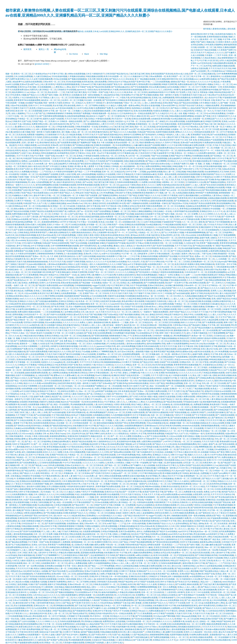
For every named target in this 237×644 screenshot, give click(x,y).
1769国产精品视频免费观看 (51, 394)
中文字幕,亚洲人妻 (218, 354)
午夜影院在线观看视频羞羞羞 (67, 84)
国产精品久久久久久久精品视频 (123, 132)
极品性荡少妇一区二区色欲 (135, 325)
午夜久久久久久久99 (117, 92)
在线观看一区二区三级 (207, 47)
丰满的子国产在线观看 (67, 428)
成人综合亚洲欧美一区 (104, 428)
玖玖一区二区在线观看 (161, 537)
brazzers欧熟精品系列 (34, 238)
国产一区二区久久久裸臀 (121, 436)
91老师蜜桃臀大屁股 (107, 267)
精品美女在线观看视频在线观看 (98, 111)
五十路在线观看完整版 (73, 254)
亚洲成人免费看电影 (30, 283)
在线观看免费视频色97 (134, 426)
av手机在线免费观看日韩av (117, 251)
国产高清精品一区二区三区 (221, 156)
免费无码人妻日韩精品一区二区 (43, 90)
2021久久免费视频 (22, 172)
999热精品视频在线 (217, 360)
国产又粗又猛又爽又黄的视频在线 (89, 606)
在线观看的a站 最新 (75, 524)
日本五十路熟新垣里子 (95, 74)
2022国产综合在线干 (187, 106)
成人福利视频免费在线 (35, 558)
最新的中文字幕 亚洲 (198, 510)
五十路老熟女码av (39, 74)
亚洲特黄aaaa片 (151, 426)
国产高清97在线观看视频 (46, 177)
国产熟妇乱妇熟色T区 (195, 391)
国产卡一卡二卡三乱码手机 (126, 233)
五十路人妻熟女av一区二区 (65, 291)
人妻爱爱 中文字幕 (94, 166)
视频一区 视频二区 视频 (200, 164)
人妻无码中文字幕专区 (47, 553)
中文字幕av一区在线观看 (87, 222)
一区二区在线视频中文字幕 (224, 637)
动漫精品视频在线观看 (217, 198)
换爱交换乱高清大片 (27, 627)
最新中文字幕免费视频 (57, 584)
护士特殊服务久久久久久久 (52, 521)
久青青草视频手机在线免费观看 (186, 211)
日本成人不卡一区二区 (29, 394)
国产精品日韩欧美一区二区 (21, 320)
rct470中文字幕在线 (68, 222)
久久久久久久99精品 (123, 365)
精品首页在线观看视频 (15, 256)
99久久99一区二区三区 (69, 500)
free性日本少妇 (12, 235)
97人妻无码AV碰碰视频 (113, 103)
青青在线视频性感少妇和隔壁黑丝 (189, 98)
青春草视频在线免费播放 (85, 489)
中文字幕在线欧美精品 (61, 415)
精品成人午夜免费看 (222, 82)
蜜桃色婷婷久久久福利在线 (34, 640)
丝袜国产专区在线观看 (134, 307)
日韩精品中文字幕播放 (27, 365)
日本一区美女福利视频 (136, 524)
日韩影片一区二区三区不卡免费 (192, 87)
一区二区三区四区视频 (58, 209)
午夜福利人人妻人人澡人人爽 (177, 135)
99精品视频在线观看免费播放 (181, 116)
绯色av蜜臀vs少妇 (20, 140)
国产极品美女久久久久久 (109, 259)
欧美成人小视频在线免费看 (208, 106)
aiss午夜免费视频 (66, 285)
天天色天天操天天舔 (53, 354)
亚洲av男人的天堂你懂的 (61, 145)
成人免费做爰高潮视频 (199, 404)
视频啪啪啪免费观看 (95, 307)
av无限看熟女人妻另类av (211, 195)
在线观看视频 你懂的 (96, 243)
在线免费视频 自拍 (29, 389)
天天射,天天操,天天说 (215, 145)
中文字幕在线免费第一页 (122, 381)
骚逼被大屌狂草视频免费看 (83, 378)
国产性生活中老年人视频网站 (75, 635)
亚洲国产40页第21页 (110, 407)
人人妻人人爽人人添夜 (38, 412)
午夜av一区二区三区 (132, 103)
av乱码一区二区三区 (185, 328)
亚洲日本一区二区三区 (110, 185)
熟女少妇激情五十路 (194, 277)
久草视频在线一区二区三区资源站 (76, 473)
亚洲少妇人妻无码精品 (55, 558)
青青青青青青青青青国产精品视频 (154, 280)
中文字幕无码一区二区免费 (155, 624)
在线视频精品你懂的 (101, 415)
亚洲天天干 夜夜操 (94, 103)
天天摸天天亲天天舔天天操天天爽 (52, 338)
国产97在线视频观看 (139, 87)
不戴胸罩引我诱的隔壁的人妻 (124, 328)
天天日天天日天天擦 (213, 420)
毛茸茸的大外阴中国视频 (190, 320)
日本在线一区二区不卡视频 (217, 576)
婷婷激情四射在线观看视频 (130, 90)
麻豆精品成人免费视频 (23, 291)
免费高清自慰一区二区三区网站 (128, 367)
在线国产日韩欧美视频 (95, 198)
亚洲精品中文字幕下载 (195, 611)
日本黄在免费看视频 (223, 489)
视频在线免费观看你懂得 (75, 587)
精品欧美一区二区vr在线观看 (206, 330)
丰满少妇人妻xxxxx (77, 188)
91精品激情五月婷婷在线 (156, 301)
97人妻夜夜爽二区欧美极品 (53, 587)
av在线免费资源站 (49, 383)
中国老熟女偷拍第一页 (114, 307)
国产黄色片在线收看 (126, 291)
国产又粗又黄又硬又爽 (142, 640)
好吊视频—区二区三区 (87, 219)
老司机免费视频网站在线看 (47, 185)
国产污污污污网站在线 (155, 262)
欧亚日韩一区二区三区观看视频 (29, 111)
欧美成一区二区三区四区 (137, 92)
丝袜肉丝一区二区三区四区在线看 (67, 537)
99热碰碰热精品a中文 (14, 516)
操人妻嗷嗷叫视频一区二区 (177, 423)
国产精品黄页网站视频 (201, 299)
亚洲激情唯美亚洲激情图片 (143, 193)
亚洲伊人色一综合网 (209, 550)
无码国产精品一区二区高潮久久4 (106, 270)
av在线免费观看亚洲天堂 (155, 550)
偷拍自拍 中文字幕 (53, 267)
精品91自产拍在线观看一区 (72, 402)
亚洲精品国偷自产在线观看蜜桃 (211, 140)
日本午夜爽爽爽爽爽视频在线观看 (65, 246)
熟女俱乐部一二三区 (56, 92)
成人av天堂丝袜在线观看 (62, 108)
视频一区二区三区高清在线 (85, 248)
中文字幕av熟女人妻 (194, 127)
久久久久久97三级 (93, 188)
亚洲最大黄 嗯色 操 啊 (77, 166)
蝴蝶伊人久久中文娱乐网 (171, 145)
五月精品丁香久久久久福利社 (177, 481)
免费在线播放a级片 (186, 84)
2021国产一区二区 (16, 442)
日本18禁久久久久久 (87, 346)
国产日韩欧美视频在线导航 (206, 555)
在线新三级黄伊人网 (183, 254)
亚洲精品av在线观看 (20, 219)
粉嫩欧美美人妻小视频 (60, 132)
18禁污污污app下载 (179, 455)
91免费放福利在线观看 (212, 143)
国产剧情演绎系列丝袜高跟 (202, 508)
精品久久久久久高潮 (32, 383)
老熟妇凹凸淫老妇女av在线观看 (218, 391)
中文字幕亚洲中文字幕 (120, 285)
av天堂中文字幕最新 (126, 148)
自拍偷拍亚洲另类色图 (160, 119)
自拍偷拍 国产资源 (202, 116)
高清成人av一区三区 (116, 412)
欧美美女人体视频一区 (64, 407)
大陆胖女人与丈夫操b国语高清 (25, 98)
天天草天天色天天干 (91, 135)
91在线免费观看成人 (124, 145)
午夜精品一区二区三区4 (197, 113)
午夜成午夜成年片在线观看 (40, 333)
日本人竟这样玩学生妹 (76, 434)
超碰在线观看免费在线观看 (161, 201)
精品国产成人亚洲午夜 (61, 397)
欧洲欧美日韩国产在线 (121, 375)
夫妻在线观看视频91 (69, 595)
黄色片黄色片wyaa (58, 434)
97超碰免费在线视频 (219, 518)
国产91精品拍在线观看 (202, 246)
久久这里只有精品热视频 (151, 222)
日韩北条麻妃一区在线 (162, 211)
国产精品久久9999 (179, 108)
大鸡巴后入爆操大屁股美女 (74, 394)
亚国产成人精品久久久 (63, 444)
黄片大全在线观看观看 (145, 304)
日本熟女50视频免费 (62, 505)
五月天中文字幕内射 (101, 299)
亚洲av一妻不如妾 (127, 230)
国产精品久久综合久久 (20, 378)
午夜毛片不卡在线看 (183, 415)
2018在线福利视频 (59, 76)
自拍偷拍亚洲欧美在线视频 (200, 301)
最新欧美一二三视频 (120, 322)
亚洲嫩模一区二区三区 (121, 211)
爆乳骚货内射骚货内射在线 (79, 367)
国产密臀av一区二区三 (174, 492)
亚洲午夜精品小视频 (191, 436)
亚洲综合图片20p (211, 270)
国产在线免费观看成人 (29, 463)
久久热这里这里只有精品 (166, 227)
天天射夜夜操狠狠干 (167, 598)
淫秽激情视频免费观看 (57, 270)
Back (87, 54)
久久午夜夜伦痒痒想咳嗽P (63, 172)
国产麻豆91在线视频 (86, 140)
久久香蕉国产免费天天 (226, 50)
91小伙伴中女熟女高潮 (83, 108)
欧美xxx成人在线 (181, 74)
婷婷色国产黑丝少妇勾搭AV (36, 516)
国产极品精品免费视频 (27, 410)
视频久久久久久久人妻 (197, 455)
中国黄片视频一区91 (26, 177)
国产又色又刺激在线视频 (166, 124)
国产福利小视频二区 (53, 95)
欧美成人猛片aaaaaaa (122, 349)
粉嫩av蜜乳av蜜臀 (25, 317)
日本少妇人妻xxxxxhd (81, 389)
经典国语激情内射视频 (68, 346)
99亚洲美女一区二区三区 (51, 473)
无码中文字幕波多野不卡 (148, 439)
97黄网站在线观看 (56, 296)
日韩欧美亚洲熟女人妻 (155, 632)
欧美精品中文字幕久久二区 (128, 190)
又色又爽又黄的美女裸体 (98, 79)
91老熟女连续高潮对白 (126, 275)
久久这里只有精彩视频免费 (41, 79)
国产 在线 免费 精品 (63, 341)
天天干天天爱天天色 (25, 156)
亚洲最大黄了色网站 (227, 320)
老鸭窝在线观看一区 (156, 545)
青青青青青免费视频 (228, 243)
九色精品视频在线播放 (185, 193)
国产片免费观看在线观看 (154, 283)
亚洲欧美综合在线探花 (170, 487)
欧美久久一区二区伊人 (181, 407)
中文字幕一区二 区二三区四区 (178, 262)
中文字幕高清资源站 (75, 447)
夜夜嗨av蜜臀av (21, 439)
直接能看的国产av (217, 635)
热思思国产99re (121, 423)
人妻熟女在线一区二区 (90, 521)
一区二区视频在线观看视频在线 (88, 230)
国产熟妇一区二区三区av (159, 341)
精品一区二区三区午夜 (199, 399)
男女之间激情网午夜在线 (103, 233)
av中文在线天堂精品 (28, 391)
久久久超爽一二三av (189, 275)
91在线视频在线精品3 (199, 423)
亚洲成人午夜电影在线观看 (99, 119)
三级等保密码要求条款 (45, 603)
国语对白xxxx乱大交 (20, 288)
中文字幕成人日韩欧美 (140, 510)
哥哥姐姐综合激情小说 (192, 402)
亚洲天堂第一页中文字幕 (226, 264)
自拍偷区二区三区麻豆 (126, 267)
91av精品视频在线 (178, 119)
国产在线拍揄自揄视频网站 (128, 280)
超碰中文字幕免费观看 (107, 219)
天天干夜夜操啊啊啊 (227, 235)
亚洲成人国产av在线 (84, 182)
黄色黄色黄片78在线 (218, 404)
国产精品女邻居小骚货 (149, 362)
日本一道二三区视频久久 (73, 111)
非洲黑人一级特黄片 (191, 394)
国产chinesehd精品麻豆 (186, 230)
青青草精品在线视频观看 (190, 209)
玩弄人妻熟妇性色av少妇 (16, 571)
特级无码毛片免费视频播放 (119, 619)
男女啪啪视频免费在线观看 (163, 169)
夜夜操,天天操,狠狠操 (149, 190)
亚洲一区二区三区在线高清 (143, 227)
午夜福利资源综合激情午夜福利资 (63, 219)
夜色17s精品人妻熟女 (140, 404)
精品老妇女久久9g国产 (96, 116)
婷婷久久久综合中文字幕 (191, 322)
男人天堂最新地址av (216, 71)
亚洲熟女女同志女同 (130, 206)
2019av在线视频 (60, 79)
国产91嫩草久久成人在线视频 (143, 465)
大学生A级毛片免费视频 (125, 124)
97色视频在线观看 (91, 629)
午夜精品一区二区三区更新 (186, 304)
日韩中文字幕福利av (204, 177)
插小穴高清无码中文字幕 (145, 153)
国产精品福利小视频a (204, 84)
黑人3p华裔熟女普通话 (121, 108)
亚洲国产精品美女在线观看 (41, 211)
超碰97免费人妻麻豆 (208, 238)
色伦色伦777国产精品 (128, 195)
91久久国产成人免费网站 (84, 598)
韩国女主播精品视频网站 (142, 211)
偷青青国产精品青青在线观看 (103, 455)
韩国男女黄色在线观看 (100, 180)
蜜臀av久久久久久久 (151, 90)
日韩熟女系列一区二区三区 (170, 394)
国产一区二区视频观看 (175, 386)
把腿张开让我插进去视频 (50, 402)
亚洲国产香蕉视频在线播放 (65, 497)
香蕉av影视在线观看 (69, 283)
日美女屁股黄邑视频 (186, 177)
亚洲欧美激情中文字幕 (208, 227)
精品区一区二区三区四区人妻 (194, 225)
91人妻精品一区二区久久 (150, 137)
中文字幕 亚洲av (55, 280)
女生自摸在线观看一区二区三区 (98, 328)
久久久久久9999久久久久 (209, 214)
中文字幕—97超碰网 (140, 463)
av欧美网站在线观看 (197, 283)
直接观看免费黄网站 (50, 222)
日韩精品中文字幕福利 (110, 479)
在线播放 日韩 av (42, 434)
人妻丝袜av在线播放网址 (57, 264)
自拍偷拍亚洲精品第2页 (51, 481)
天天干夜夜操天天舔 (214, 487)
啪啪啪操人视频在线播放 (194, 307)
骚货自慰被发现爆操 (105, 423)
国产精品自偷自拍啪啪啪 (114, 177)
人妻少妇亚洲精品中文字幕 (45, 598)
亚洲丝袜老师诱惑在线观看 (28, 360)
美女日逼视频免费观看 (23, 606)
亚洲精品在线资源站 (15, 296)
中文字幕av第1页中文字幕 (210, 169)
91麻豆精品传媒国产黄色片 (108, 84)
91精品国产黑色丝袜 (146, 132)
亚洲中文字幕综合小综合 (80, 153)
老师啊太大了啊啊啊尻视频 (102, 352)
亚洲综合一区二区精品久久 (74, 103)
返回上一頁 (44, 49)
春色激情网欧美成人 (190, 90)
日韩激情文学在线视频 (66, 90)
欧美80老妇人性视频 (40, 426)
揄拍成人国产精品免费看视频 (120, 238)
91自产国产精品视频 (186, 259)
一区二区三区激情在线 (115, 116)
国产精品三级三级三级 (210, 124)
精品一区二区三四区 (146, 317)
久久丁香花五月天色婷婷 (95, 161)
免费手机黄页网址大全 (19, 79)
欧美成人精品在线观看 (63, 320)
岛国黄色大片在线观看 (106, 174)
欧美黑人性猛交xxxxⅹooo (40, 108)
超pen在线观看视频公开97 (19, 307)
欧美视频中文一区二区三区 (27, 198)
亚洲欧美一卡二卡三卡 (72, 381)
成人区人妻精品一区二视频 (204, 621)
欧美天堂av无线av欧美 (46, 235)
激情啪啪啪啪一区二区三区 (34, 529)
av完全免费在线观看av (170, 494)
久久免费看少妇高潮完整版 (149, 182)
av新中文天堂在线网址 (111, 254)
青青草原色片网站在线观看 (70, 534)
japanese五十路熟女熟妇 (87, 90)
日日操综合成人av (221, 336)
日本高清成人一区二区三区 (159, 484)
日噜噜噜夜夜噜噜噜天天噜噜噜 (59, 113)
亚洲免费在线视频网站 (217, 272)
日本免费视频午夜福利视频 (123, 333)
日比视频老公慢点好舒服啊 (147, 394)
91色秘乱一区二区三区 (75, 386)
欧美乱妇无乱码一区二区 (170, 248)
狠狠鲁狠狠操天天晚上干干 (120, 336)
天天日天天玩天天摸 (57, 262)
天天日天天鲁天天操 (59, 330)
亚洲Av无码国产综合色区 (190, 465)
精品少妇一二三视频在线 (211, 582)
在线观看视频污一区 (36, 635)
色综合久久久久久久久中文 (201, 82)
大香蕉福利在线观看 (202, 132)
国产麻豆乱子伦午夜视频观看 (218, 222)
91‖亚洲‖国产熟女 (186, 256)
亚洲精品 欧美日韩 (128, 584)
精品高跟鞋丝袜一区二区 (93, 534)
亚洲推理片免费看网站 (57, 582)
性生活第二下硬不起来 (201, 254)
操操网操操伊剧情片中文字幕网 (161, 92)
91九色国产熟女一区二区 (201, 471)
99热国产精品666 (19, 188)
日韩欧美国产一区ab (115, 225)
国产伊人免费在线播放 (224, 457)
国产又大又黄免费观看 (29, 275)
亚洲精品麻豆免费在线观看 (194, 145)
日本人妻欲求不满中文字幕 (173, 137)
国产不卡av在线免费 (14, 322)
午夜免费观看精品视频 (110, 521)
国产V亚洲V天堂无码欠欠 (102, 473)
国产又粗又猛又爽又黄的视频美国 (214, 584)
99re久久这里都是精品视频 (127, 566)
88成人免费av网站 (144, 455)
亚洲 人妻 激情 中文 (30, 143)
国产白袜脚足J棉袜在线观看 (187, 584)
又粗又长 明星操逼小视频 (203, 92)
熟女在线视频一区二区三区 (215, 344)
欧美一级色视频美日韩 (40, 330)
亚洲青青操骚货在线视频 (217, 37)
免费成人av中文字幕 (212, 492)
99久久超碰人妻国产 (139, 341)
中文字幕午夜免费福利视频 (220, 312)
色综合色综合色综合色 (80, 608)
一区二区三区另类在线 (41, 307)
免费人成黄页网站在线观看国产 (150, 442)
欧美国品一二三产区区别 (41, 172)
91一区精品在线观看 (143, 113)
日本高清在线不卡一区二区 (196, 272)
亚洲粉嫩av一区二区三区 (216, 307)
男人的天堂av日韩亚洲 (124, 352)
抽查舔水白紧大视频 (22, 132)
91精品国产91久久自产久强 (35, 203)
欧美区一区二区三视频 (212, 39)
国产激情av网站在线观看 (79, 158)
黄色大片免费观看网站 (80, 180)
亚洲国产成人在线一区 (102, 227)
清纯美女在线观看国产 (173, 307)
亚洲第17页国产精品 (23, 193)
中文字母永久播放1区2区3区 (137, 116)
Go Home (73, 54)
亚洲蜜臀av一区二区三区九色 (109, 354)
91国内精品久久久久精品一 (112, 516)
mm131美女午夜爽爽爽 (27, 346)
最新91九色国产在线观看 (53, 119)
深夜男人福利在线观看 (203, 410)
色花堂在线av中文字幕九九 (167, 465)
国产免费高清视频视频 (160, 637)
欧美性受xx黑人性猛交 (56, 328)
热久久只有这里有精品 (103, 603)
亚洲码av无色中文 (189, 267)
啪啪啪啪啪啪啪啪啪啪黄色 (144, 238)
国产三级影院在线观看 (225, 415)
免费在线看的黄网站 (144, 508)
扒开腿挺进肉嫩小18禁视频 (137, 217)
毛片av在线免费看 (39, 608)
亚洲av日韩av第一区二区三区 (101, 341)
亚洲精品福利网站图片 (225, 378)
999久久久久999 (117, 299)
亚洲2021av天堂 (24, 87)
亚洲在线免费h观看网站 (124, 600)
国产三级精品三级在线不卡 (134, 240)
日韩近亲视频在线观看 (23, 598)
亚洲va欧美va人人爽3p (153, 307)
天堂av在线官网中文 (169, 106)
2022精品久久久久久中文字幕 (179, 161)
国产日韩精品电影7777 (223, 410)
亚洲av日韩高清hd (155, 285)
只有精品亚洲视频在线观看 (213, 373)
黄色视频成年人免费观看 (99, 338)
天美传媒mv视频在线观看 (214, 629)
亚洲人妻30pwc (132, 235)
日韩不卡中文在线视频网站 (117, 397)
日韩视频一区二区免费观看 (75, 471)
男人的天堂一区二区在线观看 (138, 156)
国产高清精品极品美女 (121, 87)
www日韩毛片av (117, 418)
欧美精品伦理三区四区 (187, 338)
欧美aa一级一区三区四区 (153, 296)
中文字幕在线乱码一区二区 (96, 481)
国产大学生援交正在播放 (56, 166)
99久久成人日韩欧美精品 (19, 233)
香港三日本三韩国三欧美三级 (24, 553)
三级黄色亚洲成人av (190, 566)
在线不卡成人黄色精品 (21, 124)
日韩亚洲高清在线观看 (195, 500)
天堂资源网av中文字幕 (129, 95)
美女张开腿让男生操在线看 (64, 106)
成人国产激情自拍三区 (217, 418)
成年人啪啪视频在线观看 (59, 180)
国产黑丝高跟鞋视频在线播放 (214, 190)
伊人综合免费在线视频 (175, 121)
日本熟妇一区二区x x (102, 201)
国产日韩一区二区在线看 (44, 259)
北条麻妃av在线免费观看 (196, 206)
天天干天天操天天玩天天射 (77, 238)
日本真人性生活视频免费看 (144, 140)
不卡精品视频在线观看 (171, 225)
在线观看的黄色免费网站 (130, 489)
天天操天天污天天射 (205, 497)
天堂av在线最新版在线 (156, 423)
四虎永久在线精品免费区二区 (182, 100)
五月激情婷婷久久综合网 (196, 182)
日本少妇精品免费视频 (23, 76)
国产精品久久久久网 (35, 95)
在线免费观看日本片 (156, 481)
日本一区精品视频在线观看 (91, 177)
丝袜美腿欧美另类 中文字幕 (84, 426)
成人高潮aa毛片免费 (80, 545)
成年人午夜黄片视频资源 (197, 333)
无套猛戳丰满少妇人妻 (23, 259)
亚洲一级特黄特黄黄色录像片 (107, 497)
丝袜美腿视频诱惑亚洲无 (187, 606)
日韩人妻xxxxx (161, 600)
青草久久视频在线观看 (97, 637)
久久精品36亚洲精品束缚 (135, 299)
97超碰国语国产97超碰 (171, 222)
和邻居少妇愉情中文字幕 (166, 378)
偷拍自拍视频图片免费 (179, 518)
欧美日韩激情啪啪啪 (19, 182)
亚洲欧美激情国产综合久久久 (213, 174)
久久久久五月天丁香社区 (160, 510)
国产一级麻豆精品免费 (130, 259)
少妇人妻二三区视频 (205, 449)
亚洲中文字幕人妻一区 (52, 111)
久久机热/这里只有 (100, 169)
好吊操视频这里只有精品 (61, 169)
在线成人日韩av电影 (68, 190)
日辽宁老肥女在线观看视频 (149, 320)
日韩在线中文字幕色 (123, 193)
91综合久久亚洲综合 (105, 365)
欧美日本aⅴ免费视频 (83, 299)
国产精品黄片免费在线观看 (47, 285)
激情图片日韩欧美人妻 (74, 558)
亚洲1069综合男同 (65, 248)
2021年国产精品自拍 (98, 238)
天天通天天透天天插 (32, 399)
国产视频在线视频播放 (77, 79)
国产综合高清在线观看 (82, 169)
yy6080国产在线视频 (104, 391)
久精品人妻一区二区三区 (81, 132)
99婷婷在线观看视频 (89, 137)
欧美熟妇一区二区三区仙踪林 (40, 140)
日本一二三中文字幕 (131, 256)
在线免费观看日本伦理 (116, 203)
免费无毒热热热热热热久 (82, 233)
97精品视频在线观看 (177, 280)
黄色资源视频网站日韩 (226, 203)
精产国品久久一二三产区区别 (36, 180)
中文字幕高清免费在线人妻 (52, 476)
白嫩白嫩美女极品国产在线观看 (147, 145)
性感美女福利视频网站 (114, 457)
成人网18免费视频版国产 (180, 336)
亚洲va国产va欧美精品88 (191, 143)
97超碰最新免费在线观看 (28, 643)
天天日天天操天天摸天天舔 (76, 119)
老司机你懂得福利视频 (212, 166)
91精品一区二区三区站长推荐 (51, 510)
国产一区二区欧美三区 (43, 444)
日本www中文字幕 (88, 84)
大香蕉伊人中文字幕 (138, 434)
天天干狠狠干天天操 (142, 293)
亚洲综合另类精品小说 (68, 301)
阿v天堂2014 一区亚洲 (121, 119)
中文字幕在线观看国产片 (83, 502)
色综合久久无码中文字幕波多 (167, 143)
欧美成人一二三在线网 (220, 389)
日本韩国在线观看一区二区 (84, 423)
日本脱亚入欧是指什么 (116, 121)
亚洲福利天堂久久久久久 (168, 209)
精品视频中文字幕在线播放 (110, 137)
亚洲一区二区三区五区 (142, 365)
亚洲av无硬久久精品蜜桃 (35, 225)
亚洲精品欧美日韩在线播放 (65, 344)
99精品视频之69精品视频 (172, 166)
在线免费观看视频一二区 (71, 293)
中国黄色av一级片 (197, 434)
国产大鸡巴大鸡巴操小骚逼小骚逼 (143, 397)
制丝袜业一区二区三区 (68, 217)
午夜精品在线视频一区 (154, 558)
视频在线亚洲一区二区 (45, 127)
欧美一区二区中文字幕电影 (222, 132)
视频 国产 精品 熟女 (212, 539)
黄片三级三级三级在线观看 (223, 397)
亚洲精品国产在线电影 (94, 643)
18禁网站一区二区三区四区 (173, 182)
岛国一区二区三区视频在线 (162, 415)
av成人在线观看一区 (196, 119)
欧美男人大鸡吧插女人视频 (119, 463)
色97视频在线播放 (98, 561)
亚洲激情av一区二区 (28, 431)
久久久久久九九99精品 (125, 272)
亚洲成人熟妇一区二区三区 (142, 330)
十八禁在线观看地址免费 (224, 267)
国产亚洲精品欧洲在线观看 (65, 468)
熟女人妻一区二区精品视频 (174, 172)
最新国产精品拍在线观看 (82, 442)
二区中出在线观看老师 (52, 381)
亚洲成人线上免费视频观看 (163, 98)
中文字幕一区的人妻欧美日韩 (75, 566)
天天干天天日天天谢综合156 (91, 362)
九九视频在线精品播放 (57, 203)
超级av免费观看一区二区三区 (112, 217)
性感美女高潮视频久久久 (164, 111)
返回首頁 (27, 49)
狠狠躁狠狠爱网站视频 (159, 635)
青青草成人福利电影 (128, 497)
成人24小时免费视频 (105, 193)
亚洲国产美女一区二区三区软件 (101, 272)
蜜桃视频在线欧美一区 (183, 330)
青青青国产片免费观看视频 (206, 193)
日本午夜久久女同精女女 (127, 317)
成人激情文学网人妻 (71, 137)
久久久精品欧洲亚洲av (76, 516)
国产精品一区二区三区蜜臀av (117, 465)
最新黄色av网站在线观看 (188, 150)
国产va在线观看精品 (219, 135)
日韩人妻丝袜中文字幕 (220, 553)
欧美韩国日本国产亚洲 (68, 365)
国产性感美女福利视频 (72, 251)
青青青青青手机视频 (96, 98)
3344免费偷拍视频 (226, 555)
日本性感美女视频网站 (213, 45)
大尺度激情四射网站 (42, 574)
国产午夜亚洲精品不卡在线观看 (68, 590)
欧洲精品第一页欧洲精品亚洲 (159, 325)
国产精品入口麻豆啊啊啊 (156, 161)
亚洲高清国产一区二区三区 (80, 227)
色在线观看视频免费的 (187, 444)
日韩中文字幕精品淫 (125, 174)
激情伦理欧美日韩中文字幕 (121, 410)
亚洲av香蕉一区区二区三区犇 (64, 574)
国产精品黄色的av (18, 280)
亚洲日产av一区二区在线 (226, 100)
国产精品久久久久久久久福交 (213, 288)
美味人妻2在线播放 (185, 521)
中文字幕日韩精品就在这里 (150, 473)
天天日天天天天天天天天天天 (214, 627)
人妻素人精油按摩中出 (15, 82)
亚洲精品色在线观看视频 (135, 225)
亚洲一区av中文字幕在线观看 (104, 153)
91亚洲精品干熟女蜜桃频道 (118, 587)
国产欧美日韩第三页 (59, 307)
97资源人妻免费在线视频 (213, 362)
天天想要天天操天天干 (19, 108)
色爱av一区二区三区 (161, 251)
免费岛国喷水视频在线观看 (223, 66)
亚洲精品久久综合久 (48, 248)
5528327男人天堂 (92, 447)
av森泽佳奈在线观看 (202, 352)
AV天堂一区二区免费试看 (119, 169)
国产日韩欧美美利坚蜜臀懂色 (114, 188)
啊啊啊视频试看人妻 (207, 447)
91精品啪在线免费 (220, 256)
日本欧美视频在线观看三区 (141, 251)
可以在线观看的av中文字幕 (147, 333)
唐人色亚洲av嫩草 (71, 362)
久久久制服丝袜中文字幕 (137, 76)
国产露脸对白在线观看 (125, 555)
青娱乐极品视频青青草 (213, 277)
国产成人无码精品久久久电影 (99, 394)
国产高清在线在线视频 (36, 576)
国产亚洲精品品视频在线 (83, 145)
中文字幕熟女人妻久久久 (49, 98)
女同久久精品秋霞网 (228, 61)
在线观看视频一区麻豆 (158, 203)
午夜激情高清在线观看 (49, 198)
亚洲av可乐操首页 (92, 571)
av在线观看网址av (197, 576)
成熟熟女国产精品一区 (180, 82)
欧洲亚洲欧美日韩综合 (180, 341)
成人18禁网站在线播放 (58, 373)
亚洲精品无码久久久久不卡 (211, 211)
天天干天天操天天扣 (86, 190)
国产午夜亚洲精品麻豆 (61, 272)
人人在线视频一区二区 (225, 259)
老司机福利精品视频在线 (140, 98)
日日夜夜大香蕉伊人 (224, 42)
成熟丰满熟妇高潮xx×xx (57, 188)
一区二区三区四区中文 (29, 116)
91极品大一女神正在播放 (169, 275)
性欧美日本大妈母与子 (132, 386)
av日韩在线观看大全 (30, 248)
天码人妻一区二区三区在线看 (214, 383)
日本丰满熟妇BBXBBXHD (167, 79)
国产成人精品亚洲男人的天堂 (197, 600)
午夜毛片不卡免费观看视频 (216, 240)
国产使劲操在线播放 (179, 418)
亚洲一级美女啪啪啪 (91, 95)
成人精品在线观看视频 (157, 158)
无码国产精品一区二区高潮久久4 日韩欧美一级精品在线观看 (57, 121)
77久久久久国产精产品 (36, 113)
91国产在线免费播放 (102, 211)
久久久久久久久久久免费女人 (75, 322)
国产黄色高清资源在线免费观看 (166, 542)
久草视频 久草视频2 (115, 561)
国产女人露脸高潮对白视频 (95, 121)
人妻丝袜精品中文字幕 (15, 238)
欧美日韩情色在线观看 (33, 381)
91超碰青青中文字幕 (165, 153)
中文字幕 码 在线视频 (33, 449)
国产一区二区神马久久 (216, 283)
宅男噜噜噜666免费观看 (181, 484)
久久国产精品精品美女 (140, 635)
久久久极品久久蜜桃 (114, 106)
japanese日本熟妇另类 (106, 346)
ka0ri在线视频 (173, 87)
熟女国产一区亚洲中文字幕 (176, 283)
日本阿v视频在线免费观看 (183, 513)
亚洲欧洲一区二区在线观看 (58, 148)
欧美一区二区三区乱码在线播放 (38, 611)
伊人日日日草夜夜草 (150, 248)
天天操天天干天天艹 (59, 158)
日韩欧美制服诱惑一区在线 (86, 127)
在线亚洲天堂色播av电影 (110, 301)
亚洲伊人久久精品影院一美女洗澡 (188, 217)
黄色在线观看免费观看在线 (103, 214)
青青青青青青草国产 (38, 233)
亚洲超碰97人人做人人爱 (20, 550)
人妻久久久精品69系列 (184, 111)
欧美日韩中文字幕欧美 (165, 582)
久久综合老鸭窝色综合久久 (108, 489)
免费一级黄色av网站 (132, 106)
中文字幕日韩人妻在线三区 (17, 455)
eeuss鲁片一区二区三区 (66, 156)
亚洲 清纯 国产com (124, 129)
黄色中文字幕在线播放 (109, 629)
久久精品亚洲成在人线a (211, 58)
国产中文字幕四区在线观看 (203, 415)
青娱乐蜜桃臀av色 (147, 143)
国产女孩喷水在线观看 (23, 230)
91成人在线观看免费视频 (106, 291)
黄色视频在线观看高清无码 (118, 158)
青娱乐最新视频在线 (26, 555)
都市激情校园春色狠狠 (181, 537)
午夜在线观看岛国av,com (43, 193)
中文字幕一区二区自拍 (136, 121)
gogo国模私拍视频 (155, 172)
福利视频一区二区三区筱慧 (210, 309)
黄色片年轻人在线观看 (193, 315)
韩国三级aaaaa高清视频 (186, 616)
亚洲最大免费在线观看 (157, 391)
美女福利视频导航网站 (191, 248)
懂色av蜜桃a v (20, 209)
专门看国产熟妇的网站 (222, 246)
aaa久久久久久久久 (28, 299)
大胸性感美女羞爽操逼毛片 (59, 233)
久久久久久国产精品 (88, 500)
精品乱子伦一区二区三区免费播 (88, 407)
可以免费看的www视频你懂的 (77, 304)
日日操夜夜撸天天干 (53, 135)
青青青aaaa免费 (110, 439)
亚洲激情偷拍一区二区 (145, 124)
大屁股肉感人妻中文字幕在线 (88, 206)
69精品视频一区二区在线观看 (119, 209)
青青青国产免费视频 (82, 113)
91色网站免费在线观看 (199, 635)
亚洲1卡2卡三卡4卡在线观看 (40, 106)
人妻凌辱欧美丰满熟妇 (84, 277)
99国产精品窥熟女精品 (166, 328)
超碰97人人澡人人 (68, 539)
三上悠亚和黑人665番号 (171, 90)
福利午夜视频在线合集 (137, 481)
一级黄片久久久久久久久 (24, 185)
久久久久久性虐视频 (133, 248)
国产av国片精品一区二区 (80, 214)
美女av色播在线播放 (158, 87)
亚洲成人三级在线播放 (43, 291)
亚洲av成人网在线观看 (33, 616)
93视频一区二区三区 (222, 148)
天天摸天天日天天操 (201, 613)
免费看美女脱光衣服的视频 (133, 476)
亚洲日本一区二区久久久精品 (193, 487)
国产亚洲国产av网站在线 (57, 640)
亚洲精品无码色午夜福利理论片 (101, 613)
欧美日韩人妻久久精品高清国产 (223, 293)
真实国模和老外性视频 (209, 90)
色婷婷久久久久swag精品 (52, 362)
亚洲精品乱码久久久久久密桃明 (135, 569)
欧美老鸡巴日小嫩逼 (129, 479)
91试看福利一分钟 (214, 87)
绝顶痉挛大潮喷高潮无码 (187, 227)
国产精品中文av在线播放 (215, 296)
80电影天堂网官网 (169, 84)
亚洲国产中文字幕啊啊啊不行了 (49, 555)
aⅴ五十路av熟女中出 (211, 95)
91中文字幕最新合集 (126, 153)
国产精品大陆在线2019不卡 (136, 516)
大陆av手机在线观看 (19, 106)
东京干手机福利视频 (138, 285)
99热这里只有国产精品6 (85, 193)
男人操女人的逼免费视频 (38, 182)
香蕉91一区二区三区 (22, 74)
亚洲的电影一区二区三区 (93, 370)
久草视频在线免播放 (76, 76)
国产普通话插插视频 (100, 336)
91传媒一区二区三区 (205, 489)
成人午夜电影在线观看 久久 (180, 375)
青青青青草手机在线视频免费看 (27, 100)
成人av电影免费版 (130, 150)
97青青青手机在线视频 (209, 394)
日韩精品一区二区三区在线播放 (102, 513)
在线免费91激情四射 (207, 153)
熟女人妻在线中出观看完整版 (80, 420)
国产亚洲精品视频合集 (81, 561)
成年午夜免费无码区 (88, 246)
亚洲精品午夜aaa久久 (139, 611)
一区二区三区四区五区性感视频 (166, 322)
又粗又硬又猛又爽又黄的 (139, 74)
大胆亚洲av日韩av (180, 325)
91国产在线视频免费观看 (147, 288)
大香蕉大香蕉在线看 (170, 320)
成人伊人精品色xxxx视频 (19, 582)
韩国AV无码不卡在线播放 (50, 150)
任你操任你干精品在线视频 (205, 50)
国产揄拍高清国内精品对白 (111, 135)
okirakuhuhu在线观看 (191, 426)
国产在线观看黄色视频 (67, 143)
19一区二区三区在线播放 (174, 206)
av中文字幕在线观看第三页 (189, 317)
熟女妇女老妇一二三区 (36, 240)
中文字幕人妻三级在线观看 (219, 325)
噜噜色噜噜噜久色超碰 (159, 389)
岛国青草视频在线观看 (165, 132)
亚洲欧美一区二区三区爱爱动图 (188, 479)
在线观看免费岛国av (20, 90)
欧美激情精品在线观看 (159, 420)
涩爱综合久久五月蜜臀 (174, 367)
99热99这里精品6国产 (223, 92)
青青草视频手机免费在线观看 (108, 487)
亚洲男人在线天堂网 (67, 174)
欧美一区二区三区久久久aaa (102, 304)
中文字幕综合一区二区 (216, 285)
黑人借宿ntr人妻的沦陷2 (89, 431)
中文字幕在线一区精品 (215, 595)
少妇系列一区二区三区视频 (72, 100)
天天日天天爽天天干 (86, 399)
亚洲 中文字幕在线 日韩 (205, 100)
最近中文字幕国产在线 (81, 87)
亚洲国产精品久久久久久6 (149, 195)
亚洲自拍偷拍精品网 (42, 230)
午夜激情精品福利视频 (27, 537)
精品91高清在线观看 (140, 389)
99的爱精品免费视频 (174, 383)
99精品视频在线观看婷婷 (159, 561)
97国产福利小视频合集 (205, 42)
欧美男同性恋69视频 (70, 150)
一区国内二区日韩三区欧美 (67, 259)
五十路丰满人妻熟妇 (186, 378)
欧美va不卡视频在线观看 (82, 415)
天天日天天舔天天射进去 (130, 494)
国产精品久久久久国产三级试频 (25, 217)
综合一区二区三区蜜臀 (188, 214)
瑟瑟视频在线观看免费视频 (92, 553)
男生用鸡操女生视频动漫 (91, 621)
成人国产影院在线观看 (225, 444)
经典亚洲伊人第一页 (211, 463)
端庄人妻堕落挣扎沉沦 (46, 627)
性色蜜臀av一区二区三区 (181, 553)
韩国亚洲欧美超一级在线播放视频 (139, 177)
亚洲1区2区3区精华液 (186, 489)
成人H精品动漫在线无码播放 (32, 336)
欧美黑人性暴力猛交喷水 (149, 235)
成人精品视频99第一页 (129, 166)
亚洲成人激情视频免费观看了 (50, 410)
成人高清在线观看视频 (180, 404)
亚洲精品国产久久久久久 (215, 119)
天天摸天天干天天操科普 (131, 277)
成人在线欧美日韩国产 (196, 412)
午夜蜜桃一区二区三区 (29, 174)
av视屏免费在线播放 (208, 79)
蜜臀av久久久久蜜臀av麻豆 (65, 375)
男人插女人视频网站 (17, 113)
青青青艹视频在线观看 (209, 243)
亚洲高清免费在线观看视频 (146, 338)
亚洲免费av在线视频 (53, 566)
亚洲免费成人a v (105, 127)
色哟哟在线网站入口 (26, 129)
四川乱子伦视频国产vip (83, 288)
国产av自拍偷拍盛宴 (181, 293)
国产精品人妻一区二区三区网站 (54, 629)
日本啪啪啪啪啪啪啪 (149, 259)
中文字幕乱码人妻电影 (175, 611)
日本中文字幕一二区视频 (135, 172)
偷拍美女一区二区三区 (50, 100)
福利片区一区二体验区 (156, 121)
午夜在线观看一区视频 (15, 103)
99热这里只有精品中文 (165, 230)
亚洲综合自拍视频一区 (52, 137)
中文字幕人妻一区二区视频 (148, 428)
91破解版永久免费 (20, 195)
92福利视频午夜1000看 (41, 272)
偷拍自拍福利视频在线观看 (63, 230)
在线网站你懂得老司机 (221, 301)
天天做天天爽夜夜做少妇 (195, 460)
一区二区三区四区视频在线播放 (73, 98)
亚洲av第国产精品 (170, 103)
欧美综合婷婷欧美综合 (115, 235)
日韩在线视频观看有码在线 (124, 547)
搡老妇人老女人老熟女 (123, 246)
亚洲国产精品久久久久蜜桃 (139, 529)
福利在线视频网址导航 (156, 344)
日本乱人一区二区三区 (223, 84)
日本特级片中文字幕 (168, 521)
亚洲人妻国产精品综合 (221, 299)
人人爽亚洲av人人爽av (61, 87)
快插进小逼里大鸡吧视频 (26, 579)
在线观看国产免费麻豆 (94, 386)
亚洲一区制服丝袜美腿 (89, 150)
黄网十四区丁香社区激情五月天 (172, 333)
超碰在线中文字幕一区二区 (102, 367)
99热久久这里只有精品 (78, 264)
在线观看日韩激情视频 (29, 402)
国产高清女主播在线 (30, 510)
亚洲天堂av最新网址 (127, 531)
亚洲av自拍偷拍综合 (153, 188)
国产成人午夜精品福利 (179, 291)
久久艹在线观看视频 (107, 317)
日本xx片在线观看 (88, 354)
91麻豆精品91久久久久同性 (60, 352)
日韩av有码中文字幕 (48, 526)
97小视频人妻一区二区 (165, 193)
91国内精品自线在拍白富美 (173, 185)
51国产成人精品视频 (121, 635)
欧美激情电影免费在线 (149, 521)
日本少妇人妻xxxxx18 (172, 566)
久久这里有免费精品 (194, 270)
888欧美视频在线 (207, 264)
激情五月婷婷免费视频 (128, 579)
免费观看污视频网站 (35, 135)
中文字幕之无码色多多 (45, 341)
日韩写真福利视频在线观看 (222, 201)
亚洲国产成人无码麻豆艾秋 (220, 468)
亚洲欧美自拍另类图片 (138, 576)
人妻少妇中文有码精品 (49, 360)
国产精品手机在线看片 (227, 79)
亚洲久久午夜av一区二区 (57, 225)
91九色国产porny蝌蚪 (218, 473)
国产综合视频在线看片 (121, 227)
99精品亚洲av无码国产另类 (141, 449)
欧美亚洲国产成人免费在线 (65, 211)
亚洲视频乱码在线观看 (215, 188)
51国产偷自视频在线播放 (129, 315)
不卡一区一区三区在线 (193, 166)
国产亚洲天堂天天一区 (186, 449)
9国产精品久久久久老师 (29, 473)
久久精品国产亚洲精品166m (102, 600)
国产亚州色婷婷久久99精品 (114, 100)
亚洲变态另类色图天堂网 (164, 547)
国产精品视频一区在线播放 (90, 283)
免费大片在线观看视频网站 (178, 344)
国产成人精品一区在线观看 (154, 386)
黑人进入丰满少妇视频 (95, 330)
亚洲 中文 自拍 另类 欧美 (186, 140)
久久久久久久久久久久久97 (190, 373)
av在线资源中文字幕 (214, 534)
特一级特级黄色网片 (129, 84)
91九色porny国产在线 (181, 471)
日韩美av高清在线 (205, 267)
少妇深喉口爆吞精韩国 (173, 285)
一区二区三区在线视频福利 (208, 230)
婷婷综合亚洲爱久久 (69, 391)
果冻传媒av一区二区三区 (211, 431)
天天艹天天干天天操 (212, 217)
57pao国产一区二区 (55, 508)
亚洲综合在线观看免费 (141, 119)
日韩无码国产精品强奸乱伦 (117, 74)
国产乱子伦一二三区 (78, 124)
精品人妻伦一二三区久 (96, 587)
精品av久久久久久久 (216, 53)
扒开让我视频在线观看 (167, 309)
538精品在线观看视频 (139, 180)
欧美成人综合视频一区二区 (110, 222)
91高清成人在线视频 (164, 452)
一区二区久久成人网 (73, 240)
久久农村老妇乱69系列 (215, 611)
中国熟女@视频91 (92, 526)
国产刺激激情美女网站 (82, 611)
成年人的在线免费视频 (86, 174)
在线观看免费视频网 (131, 354)
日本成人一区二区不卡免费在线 (117, 606)
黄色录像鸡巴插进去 (100, 132)
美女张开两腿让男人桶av (169, 447)
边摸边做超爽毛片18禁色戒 (179, 158)
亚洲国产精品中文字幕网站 (180, 156)
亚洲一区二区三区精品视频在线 (202, 74)
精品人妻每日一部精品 (194, 137)
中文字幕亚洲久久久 (19, 613)
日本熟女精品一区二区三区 (61, 288)
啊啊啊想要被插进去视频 (211, 248)
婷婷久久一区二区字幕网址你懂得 (90, 106)
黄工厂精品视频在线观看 (145, 79)
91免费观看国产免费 (102, 108)
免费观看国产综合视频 (124, 214)
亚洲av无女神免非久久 (74, 465)
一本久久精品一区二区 (158, 180)
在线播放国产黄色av (130, 370)
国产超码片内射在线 (221, 521)
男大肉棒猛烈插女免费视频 (57, 547)
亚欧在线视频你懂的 (222, 508)
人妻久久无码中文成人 (114, 643)
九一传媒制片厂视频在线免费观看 (154, 312)
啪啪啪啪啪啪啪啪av (113, 362)
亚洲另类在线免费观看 (215, 434)
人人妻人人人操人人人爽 (180, 299)
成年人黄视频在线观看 (45, 129)
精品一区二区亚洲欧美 (18, 166)
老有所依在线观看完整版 (188, 238)
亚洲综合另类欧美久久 (182, 502)
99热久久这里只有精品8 (187, 309)
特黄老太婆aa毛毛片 (75, 315)
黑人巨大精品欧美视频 (72, 135)
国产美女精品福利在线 (147, 328)
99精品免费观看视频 (77, 209)
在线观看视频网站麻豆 (195, 121)
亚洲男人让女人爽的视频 (221, 291)
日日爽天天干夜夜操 (222, 177)
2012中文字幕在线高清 (72, 280)
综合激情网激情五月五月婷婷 (30, 137)
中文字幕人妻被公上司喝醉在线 (127, 373)
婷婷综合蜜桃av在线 (184, 352)
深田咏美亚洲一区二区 (205, 259)
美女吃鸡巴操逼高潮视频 (146, 148)
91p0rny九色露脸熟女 (146, 505)
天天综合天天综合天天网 (218, 225)
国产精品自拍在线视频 (188, 103)
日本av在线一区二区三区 (170, 267)
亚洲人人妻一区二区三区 (58, 613)
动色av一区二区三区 (39, 92)
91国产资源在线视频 (177, 412)
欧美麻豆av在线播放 (118, 262)
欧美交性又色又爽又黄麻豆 (49, 293)
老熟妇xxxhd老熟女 (169, 595)
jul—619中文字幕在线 (185, 640)
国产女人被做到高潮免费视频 (105, 148)
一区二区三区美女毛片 (160, 108)
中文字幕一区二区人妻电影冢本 (207, 76)
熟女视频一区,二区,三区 (94, 529)
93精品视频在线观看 (94, 76)
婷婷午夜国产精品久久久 (64, 193)
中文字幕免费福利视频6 (223, 505)
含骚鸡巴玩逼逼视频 (116, 296)
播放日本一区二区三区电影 (196, 367)
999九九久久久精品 (140, 420)
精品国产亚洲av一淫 (34, 256)
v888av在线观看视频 (76, 74)
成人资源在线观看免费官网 (110, 150)
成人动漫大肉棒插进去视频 (29, 521)
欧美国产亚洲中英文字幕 (139, 82)
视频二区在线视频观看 (42, 87)
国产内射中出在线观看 (56, 315)
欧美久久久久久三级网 (151, 185)
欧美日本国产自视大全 (23, 169)
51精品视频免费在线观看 (223, 63)
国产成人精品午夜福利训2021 (62, 182)
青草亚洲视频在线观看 (56, 447)
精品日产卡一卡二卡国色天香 (117, 98)
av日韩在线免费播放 (217, 113)
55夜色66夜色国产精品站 (136, 545)
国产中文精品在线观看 (180, 251)
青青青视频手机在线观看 (59, 600)
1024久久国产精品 (157, 383)
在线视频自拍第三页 (131, 222)
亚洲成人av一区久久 (225, 365)
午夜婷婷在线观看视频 (47, 579)
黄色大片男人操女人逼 (86, 579)
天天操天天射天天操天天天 (94, 251)
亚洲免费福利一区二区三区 (202, 262)
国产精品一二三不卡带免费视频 (88, 172)
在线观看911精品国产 (74, 529)
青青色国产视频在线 (194, 629)
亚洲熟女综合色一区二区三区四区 (166, 219)
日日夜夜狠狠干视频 (40, 484)
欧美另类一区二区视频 (119, 180)
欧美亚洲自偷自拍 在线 (135, 100)
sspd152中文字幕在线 (187, 531)
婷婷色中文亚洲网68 (132, 135)
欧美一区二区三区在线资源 (65, 140)
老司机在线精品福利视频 (89, 217)
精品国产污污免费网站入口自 (145, 209)
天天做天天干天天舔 (199, 312)
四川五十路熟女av (82, 518)
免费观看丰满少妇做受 (18, 404)
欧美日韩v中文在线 (180, 510)
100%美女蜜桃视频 (56, 465)
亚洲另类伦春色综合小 (68, 256)
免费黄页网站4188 (39, 124)
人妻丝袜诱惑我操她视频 (22, 534)
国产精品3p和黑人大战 (31, 471)
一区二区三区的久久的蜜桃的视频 (92, 344)
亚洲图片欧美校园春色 (168, 373)
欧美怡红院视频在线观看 (166, 505)
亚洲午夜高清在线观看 (201, 158)
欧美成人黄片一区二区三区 (34, 547)
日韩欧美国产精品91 (58, 367)
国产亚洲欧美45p (212, 180)
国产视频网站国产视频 (86, 143)
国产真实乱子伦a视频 (110, 164)
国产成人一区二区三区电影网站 (220, 233)
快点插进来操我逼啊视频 (75, 116)
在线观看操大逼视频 (38, 582)
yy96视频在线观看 (150, 431)
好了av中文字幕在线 (55, 529)
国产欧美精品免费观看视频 (43, 489)
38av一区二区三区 (86, 391)
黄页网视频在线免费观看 (64, 606)
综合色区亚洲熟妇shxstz (191, 190)
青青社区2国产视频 (42, 169)
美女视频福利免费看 (50, 500)
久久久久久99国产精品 (117, 264)
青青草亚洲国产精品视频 (164, 352)
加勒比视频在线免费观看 (134, 161)
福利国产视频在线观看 (90, 632)
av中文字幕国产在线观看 (55, 238)
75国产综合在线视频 (159, 156)
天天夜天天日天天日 (107, 312)
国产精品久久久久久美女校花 (121, 79)
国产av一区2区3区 (85, 211)
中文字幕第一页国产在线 (98, 92)
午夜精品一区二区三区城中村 (30, 119)
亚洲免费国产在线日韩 (200, 135)
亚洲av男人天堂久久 (92, 254)
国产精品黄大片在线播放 (41, 378)
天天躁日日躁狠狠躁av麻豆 (145, 174)
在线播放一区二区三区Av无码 (183, 129)
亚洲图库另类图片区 (103, 542)
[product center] (42, 64)
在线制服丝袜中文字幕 (130, 539)
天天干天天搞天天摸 (85, 428)
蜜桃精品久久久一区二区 (169, 431)
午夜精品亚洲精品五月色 (48, 365)
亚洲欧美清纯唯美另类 (154, 243)
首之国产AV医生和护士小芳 (187, 169)
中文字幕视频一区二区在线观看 (27, 362)
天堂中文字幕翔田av (141, 201)
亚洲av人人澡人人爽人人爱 (165, 177)
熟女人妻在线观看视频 (176, 629)
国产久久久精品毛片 (161, 113)
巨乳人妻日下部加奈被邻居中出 (72, 198)
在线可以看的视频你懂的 (189, 195)
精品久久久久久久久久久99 (36, 296)
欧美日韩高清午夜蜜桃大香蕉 (187, 264)
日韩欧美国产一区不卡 (199, 341)
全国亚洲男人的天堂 (201, 494)
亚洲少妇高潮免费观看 (143, 111)
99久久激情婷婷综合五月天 (104, 442)
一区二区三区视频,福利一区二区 (154, 354)
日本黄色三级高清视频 (39, 502)
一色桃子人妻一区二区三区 (157, 100)
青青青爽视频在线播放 (122, 140)
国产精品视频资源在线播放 (175, 370)
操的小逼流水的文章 (36, 166)
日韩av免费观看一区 (157, 76)
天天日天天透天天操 (17, 576)
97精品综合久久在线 (189, 447)
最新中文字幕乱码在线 (200, 293)
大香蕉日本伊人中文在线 (78, 338)
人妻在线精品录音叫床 (164, 330)
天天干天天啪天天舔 (216, 476)
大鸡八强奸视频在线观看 (143, 381)
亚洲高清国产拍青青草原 (177, 198)
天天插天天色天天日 (29, 338)
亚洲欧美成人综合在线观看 (76, 508)
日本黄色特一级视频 (161, 336)
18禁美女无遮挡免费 (199, 68)
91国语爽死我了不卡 (163, 502)
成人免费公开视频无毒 (101, 389)
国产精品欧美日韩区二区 (108, 500)
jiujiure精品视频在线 (37, 264)
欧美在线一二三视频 (113, 460)
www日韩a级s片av (75, 203)
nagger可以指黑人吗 (101, 285)
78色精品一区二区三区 (25, 457)
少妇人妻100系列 (47, 84)
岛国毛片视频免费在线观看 (146, 598)
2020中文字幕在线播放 (189, 542)
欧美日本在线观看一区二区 (115, 76)
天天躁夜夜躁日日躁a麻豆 (209, 304)
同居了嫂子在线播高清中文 (143, 452)
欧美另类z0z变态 (173, 550)
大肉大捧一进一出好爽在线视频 (31, 566)
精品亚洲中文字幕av (135, 243)
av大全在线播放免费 (98, 296)
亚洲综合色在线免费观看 (197, 370)
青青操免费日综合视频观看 (149, 84)
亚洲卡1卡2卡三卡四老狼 (161, 293)
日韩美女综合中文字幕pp (118, 82)
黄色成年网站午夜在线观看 (133, 301)
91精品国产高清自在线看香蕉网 (36, 158)
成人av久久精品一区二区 (127, 320)
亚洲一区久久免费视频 (167, 587)
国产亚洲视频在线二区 (183, 201)
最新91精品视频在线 (17, 352)
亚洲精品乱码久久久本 (165, 526)
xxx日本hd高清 (44, 145)
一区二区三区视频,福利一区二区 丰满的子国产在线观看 (75, 195)
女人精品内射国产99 (196, 108)
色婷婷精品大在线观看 (141, 108)
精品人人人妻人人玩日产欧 (215, 315)
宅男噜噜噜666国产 (169, 590)
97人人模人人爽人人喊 (226, 526)
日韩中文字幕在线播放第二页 (161, 254)
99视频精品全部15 (64, 389)
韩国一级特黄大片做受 (169, 95)
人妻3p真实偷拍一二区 (150, 357)
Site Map (104, 54)
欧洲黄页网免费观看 (137, 423)
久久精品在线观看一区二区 (164, 449)
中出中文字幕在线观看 (72, 463)
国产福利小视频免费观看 (20, 489)
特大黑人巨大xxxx (107, 447)
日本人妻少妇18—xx (89, 312)
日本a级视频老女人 (222, 449)
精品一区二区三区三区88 (174, 500)
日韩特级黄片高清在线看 (107, 582)
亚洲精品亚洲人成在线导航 (174, 188)
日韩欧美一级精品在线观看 (124, 288)
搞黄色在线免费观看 (33, 82)
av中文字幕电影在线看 (190, 219)
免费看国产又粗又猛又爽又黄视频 (128, 603)
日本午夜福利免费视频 (66, 235)
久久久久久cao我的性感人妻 (188, 288)
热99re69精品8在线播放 (138, 383)
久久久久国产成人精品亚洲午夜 (156, 418)
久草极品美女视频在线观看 (165, 349)
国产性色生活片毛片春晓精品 (187, 582)
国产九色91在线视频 (87, 256)
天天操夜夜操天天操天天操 (190, 95)
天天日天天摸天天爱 (210, 442)
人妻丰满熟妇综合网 (218, 399)
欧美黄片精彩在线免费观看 (151, 206)
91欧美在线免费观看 (178, 420)
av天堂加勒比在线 (39, 148)
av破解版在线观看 (98, 518)
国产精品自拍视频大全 (204, 328)
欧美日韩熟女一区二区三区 (51, 643)
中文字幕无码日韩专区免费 (27, 632)
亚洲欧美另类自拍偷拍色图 (212, 219)
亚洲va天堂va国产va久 (29, 84)
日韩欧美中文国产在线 (21, 121)
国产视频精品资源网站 (216, 182)
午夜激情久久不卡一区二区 (149, 590)
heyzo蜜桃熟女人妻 (46, 407)
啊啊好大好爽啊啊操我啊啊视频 (144, 587)
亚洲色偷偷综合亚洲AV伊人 (47, 457)
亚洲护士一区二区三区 (113, 468)
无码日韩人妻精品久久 (145, 230)
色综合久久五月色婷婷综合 (122, 113)
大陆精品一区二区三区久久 (149, 233)
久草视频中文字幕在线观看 (78, 616)
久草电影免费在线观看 (65, 127)
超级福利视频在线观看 (86, 574)
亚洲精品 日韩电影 (111, 166)
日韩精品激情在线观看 (102, 547)
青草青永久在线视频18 (72, 95)
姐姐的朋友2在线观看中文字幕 (148, 214)
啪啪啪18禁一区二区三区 (20, 465)
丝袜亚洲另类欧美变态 (67, 383)
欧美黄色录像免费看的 (197, 418)
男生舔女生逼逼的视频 (150, 106)
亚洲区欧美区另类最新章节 (79, 436)
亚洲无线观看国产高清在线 (162, 74)
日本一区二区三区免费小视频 (161, 217)
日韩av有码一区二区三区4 (54, 82)
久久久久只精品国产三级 (197, 280)
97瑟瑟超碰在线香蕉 (130, 137)
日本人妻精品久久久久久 (44, 494)
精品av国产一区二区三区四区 (126, 473)
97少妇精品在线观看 (77, 225)
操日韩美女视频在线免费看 (201, 637)
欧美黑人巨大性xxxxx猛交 (23, 434)
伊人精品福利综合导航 (110, 95)
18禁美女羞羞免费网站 (33, 513)
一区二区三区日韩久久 (174, 296)
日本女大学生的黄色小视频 (153, 367)
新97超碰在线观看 (174, 463)
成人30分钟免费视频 (55, 240)
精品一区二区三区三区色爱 (208, 129)
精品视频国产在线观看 (49, 174)
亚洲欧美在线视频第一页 (104, 145)
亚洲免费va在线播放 (159, 534)
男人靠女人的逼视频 (42, 420)
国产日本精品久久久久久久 (162, 619)
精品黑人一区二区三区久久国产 (108, 399)
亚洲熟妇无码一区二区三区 (190, 362)
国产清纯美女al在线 (22, 426)
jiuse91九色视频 (12, 84)
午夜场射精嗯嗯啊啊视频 (195, 233)
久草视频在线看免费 (135, 188)
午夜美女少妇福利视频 (203, 505)
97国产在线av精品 (110, 315)
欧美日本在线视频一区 (37, 188)
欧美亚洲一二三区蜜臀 (140, 375)
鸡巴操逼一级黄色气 (89, 267)
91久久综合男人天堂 (136, 262)
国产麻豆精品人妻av (110, 230)
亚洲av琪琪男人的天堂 (170, 235)
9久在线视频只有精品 (53, 325)
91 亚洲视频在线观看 (23, 479)
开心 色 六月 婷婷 (50, 256)
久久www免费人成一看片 (42, 164)
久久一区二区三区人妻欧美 (193, 222)
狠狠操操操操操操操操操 (37, 262)
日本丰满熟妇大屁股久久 (209, 103)
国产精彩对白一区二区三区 (123, 394)
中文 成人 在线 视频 (178, 113)
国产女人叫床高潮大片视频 (173, 233)
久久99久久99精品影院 (172, 240)
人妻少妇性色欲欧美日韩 (58, 124)
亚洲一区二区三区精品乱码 (113, 172)
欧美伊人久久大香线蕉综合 (117, 434)
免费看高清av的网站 (112, 370)
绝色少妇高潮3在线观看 (38, 423)
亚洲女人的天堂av (39, 545)
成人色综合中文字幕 (213, 98)
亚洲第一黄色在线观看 (167, 174)
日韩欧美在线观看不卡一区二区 (19, 497)
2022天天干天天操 (175, 476)
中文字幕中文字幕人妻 (57, 74)
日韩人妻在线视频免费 (207, 590)
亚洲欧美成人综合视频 (215, 500)
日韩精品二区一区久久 (204, 111)
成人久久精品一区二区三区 (19, 272)
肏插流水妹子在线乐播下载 (50, 632)
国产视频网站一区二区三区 (127, 608)
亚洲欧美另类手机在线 (25, 590)
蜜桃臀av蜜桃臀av (154, 240)
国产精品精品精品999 (49, 217)
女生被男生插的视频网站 (26, 309)
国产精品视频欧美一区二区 (85, 129)
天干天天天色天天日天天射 (220, 68)
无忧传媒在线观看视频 (162, 508)
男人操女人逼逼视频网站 (144, 513)
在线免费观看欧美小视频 (207, 235)
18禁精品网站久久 (203, 397)
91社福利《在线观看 (93, 100)
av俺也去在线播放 (109, 357)
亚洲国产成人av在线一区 (170, 190)
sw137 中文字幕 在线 (159, 116)
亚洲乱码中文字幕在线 (99, 576)
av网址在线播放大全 (144, 555)
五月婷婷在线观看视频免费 (126, 182)
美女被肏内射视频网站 (107, 592)
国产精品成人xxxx (39, 465)
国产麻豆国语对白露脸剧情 (216, 108)
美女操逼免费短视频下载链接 (119, 444)
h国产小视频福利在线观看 (68, 177)
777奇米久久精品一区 (19, 333)
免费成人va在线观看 (30, 161)
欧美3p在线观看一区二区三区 (126, 143)
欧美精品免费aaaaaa (116, 518)
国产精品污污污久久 (147, 150)
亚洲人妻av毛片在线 (209, 349)
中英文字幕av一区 (72, 521)
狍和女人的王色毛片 (202, 201)
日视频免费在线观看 (135, 558)
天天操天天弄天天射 (183, 613)
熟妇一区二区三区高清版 (145, 127)
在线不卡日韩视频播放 (25, 375)
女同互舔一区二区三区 (192, 463)
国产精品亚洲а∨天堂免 (178, 203)
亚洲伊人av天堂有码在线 (50, 283)
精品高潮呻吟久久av (20, 92)
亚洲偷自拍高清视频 (27, 235)
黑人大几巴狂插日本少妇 (199, 518)
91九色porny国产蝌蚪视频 (225, 262)
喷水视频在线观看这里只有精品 (206, 161)
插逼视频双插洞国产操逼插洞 (76, 296)
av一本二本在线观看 (113, 386)
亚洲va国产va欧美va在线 (193, 240)
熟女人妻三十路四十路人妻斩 (205, 375)
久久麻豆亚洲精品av (42, 76)
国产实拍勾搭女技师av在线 (158, 164)
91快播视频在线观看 (201, 156)
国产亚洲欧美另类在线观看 (120, 537)
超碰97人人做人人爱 (194, 185)
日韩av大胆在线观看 (67, 201)
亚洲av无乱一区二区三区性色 (112, 156)
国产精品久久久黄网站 (39, 219)
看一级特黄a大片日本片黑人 (180, 354)
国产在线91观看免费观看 (37, 352)
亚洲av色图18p (207, 439)
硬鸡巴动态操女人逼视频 (37, 571)
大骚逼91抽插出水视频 (150, 539)
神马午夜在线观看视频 (106, 129)
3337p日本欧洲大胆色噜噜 (170, 426)
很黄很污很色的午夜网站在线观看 (211, 338)
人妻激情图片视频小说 (143, 352)
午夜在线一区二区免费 (115, 545)
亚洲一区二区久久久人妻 (180, 529)
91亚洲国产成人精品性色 (35, 508)
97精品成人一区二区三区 (46, 428)
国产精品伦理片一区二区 (202, 148)
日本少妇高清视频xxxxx (188, 79)
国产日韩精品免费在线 (205, 378)
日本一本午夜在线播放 (118, 576)
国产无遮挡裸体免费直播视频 (51, 116)
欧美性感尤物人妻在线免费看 (94, 82)
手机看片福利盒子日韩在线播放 (218, 386)
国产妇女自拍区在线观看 (213, 185)
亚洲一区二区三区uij (192, 383)
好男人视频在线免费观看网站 (140, 553)
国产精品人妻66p (197, 524)
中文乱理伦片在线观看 (18, 468)
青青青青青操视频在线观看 (88, 185)
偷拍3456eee (88, 280)
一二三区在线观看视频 (160, 82)
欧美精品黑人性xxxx (64, 129)
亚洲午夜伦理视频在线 (76, 412)
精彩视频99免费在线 (211, 402)
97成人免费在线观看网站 (150, 166)
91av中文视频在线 (103, 375)
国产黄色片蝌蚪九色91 (96, 434)
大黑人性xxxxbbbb (188, 235)
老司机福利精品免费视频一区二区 (170, 127)
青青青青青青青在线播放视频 (186, 365)
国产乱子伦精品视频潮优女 (116, 529)
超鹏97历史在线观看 (174, 632)
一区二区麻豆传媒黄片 (43, 320)
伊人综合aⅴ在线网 (85, 201)
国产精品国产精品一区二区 (147, 267)
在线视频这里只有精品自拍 (45, 317)
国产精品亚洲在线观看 (101, 87)
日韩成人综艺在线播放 (195, 188)
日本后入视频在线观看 (27, 145)
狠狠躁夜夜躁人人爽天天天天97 (101, 124)
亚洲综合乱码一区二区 (43, 606)
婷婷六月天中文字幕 (220, 158)
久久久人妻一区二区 (37, 637)
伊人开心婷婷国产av (139, 158)
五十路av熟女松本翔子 (165, 140)
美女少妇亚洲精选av (25, 277)
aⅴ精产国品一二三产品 (116, 524)
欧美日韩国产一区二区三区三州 (180, 76)
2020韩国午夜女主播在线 (174, 277)
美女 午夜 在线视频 (105, 143)
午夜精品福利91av (192, 558)
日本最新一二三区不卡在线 (216, 55)
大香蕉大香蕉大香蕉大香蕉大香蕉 (90, 235)
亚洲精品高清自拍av (196, 180)
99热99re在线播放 (152, 487)
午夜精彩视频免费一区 (100, 113)
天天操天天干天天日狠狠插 (54, 418)
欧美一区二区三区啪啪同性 (132, 360)
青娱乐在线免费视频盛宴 (147, 275)
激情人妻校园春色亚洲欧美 (99, 322)
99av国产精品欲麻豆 (86, 291)
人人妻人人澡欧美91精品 (152, 103)
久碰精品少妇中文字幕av (147, 627)
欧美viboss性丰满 (66, 518)
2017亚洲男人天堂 (183, 92)
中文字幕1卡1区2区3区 (209, 61)
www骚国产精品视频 (34, 103)
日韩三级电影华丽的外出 (122, 111)
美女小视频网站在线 (77, 307)
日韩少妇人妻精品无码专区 (95, 203)
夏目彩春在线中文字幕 (25, 603)
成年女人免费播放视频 (146, 531)
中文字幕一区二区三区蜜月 (64, 333)
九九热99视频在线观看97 (81, 148)
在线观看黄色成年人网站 (202, 537)
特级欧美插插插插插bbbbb (111, 240)
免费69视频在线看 (20, 214)
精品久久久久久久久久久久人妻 (96, 410)
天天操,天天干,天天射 (151, 494)
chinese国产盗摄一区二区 (16, 367)
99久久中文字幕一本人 (27, 407)
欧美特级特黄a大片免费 (108, 90)
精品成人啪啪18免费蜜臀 (57, 227)
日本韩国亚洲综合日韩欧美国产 (76, 555)
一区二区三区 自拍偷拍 (160, 404)
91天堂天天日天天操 (144, 291)
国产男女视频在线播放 (149, 95)
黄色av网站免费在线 (37, 439)
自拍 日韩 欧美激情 (121, 391)
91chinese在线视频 (183, 148)
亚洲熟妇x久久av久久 (204, 381)
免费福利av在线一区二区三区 (79, 270)
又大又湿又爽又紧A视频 (121, 201)
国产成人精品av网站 (142, 129)
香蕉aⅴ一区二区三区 (213, 137)
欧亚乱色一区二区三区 (88, 360)
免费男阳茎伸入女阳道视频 (114, 621)
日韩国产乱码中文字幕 (103, 505)
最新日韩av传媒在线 (223, 381)
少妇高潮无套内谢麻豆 (223, 34)
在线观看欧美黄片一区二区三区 (161, 264)
